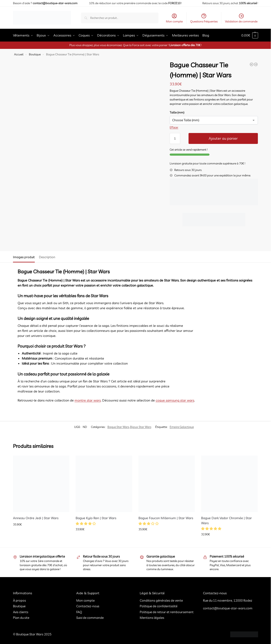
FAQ (79, 612)
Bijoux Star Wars (141, 427)
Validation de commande (241, 18)
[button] (86, 524)
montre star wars (88, 400)
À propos (19, 600)
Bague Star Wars (118, 427)
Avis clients (21, 612)
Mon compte (174, 18)
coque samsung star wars (175, 400)
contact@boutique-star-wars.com (55, 3)
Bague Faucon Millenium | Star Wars (166, 518)
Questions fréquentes (204, 18)
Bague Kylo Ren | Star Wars (96, 518)
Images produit (24, 257)
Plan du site (21, 618)
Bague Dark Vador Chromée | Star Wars (226, 520)
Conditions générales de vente (161, 600)
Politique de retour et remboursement (167, 612)
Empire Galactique (182, 427)
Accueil (19, 54)
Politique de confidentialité (159, 606)
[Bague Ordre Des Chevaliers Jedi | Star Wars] (256, 64)
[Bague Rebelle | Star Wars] (252, 64)
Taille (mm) (177, 112)
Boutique (35, 54)
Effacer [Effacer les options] (174, 127)
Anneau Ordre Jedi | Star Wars (36, 518)
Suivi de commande (90, 618)
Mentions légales (152, 618)
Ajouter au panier (223, 138)
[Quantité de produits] (175, 138)
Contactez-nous (88, 606)
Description (47, 257)
